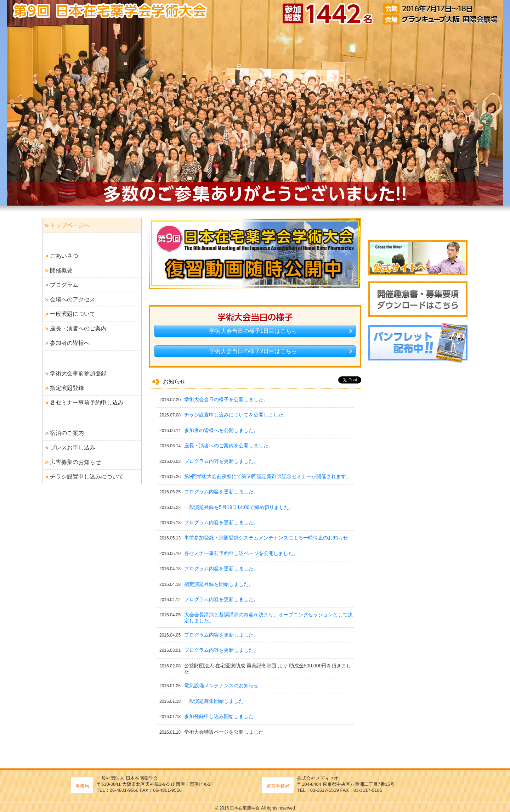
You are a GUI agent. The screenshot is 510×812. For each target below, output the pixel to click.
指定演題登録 (67, 388)
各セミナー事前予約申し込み (87, 402)
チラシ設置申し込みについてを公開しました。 (236, 415)
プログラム (64, 285)
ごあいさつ (64, 256)
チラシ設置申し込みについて (87, 477)
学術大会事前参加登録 (78, 373)
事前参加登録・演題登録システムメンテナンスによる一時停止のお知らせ (266, 538)
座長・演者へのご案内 (78, 328)
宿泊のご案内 (67, 433)
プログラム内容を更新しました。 (221, 461)
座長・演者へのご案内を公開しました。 (229, 446)
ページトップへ (441, 806)
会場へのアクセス (73, 299)
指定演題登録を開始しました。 (219, 584)
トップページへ (70, 225)
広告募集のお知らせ (75, 462)
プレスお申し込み (73, 447)
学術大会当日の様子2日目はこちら (253, 351)
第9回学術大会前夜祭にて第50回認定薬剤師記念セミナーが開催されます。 (268, 476)
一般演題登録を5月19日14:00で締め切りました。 (239, 507)
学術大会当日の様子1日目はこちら (253, 331)
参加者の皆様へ (70, 343)
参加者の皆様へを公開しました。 (221, 430)
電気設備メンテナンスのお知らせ (221, 685)
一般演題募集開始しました (214, 701)
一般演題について (73, 314)
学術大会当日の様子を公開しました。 (226, 399)
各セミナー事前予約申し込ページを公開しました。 (241, 553)
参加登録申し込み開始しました (219, 716)
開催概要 (61, 270)
